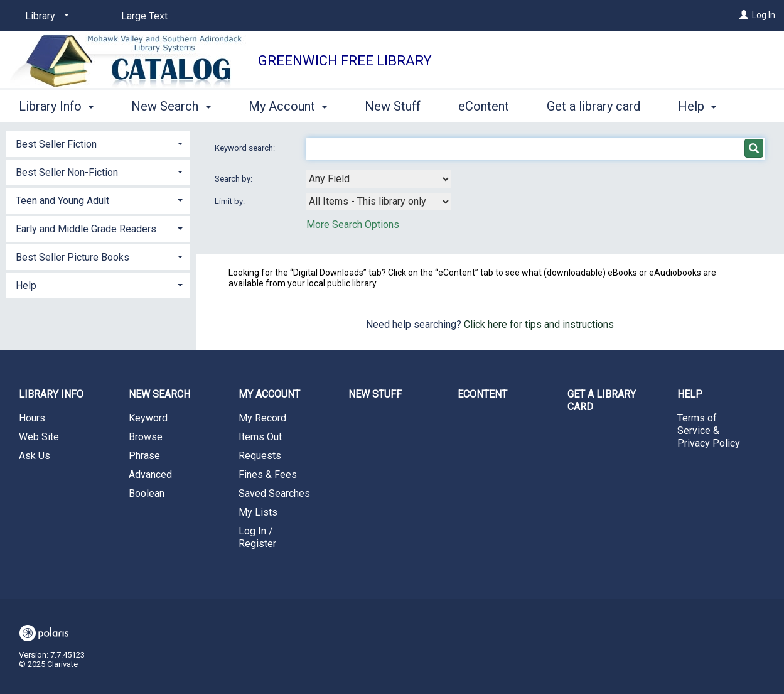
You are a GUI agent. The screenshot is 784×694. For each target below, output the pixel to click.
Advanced (150, 474)
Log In (764, 15)
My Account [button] (288, 104)
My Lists (258, 512)
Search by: (234, 179)
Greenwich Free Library (345, 61)
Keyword (148, 418)
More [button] (703, 106)
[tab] (98, 143)
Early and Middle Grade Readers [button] (86, 229)
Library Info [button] (56, 104)
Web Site (39, 437)
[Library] (45, 16)
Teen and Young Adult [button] (62, 201)
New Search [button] (171, 104)
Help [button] (26, 285)
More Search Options (353, 225)
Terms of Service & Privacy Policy (709, 431)
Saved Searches (274, 493)
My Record (262, 418)
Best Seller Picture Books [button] (72, 257)
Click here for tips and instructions (539, 324)
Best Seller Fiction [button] (56, 144)
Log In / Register (257, 537)
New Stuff (393, 104)
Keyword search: (246, 148)
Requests (260, 456)
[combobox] (379, 179)
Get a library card (593, 104)
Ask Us (35, 456)
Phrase (144, 456)
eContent (484, 104)
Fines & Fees (268, 474)
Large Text (144, 16)
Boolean (147, 493)
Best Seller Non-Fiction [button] (67, 172)
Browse (146, 437)
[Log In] (744, 15)
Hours (32, 418)
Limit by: (231, 201)
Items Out (260, 437)
